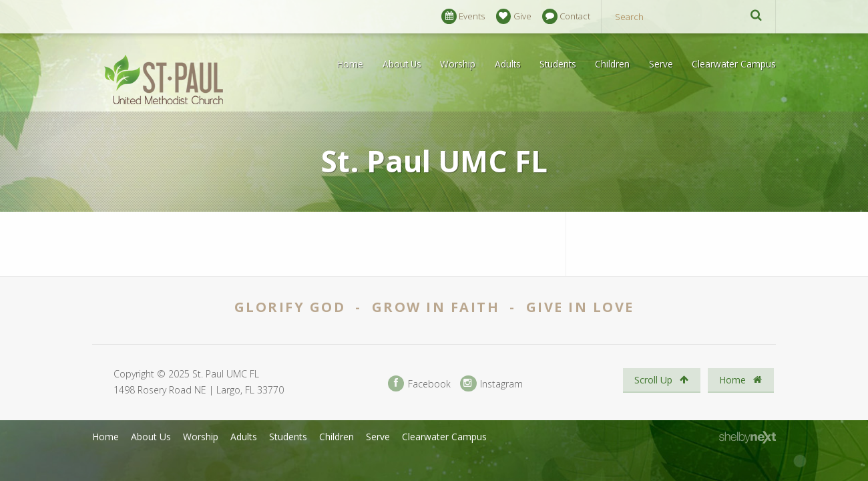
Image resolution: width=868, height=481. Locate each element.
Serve (661, 64)
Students (558, 64)
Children (612, 64)
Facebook (419, 384)
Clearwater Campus (734, 64)
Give (514, 16)
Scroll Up (661, 380)
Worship (458, 64)
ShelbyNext (747, 438)
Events (463, 16)
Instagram (491, 384)
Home (350, 64)
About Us (402, 64)
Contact (566, 16)
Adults (508, 64)
